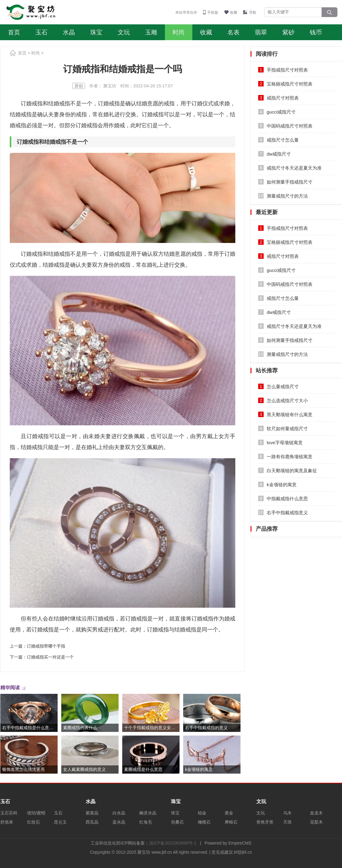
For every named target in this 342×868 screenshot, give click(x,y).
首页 (14, 32)
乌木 (287, 813)
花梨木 (316, 822)
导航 (253, 12)
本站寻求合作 (186, 12)
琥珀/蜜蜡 (36, 813)
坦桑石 (177, 822)
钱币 (316, 32)
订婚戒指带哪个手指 (46, 646)
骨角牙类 (265, 822)
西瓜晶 (92, 822)
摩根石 (231, 822)
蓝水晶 (119, 822)
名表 (233, 32)
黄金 (229, 813)
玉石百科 (9, 813)
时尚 (179, 32)
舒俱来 (7, 822)
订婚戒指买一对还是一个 (50, 657)
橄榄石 (204, 822)
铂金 (202, 813)
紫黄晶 (92, 813)
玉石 (41, 32)
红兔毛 (146, 822)
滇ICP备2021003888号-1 (173, 843)
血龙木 (316, 813)
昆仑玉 (60, 822)
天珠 (287, 822)
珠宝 (96, 32)
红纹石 (34, 822)
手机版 (213, 12)
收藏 (233, 12)
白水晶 (119, 813)
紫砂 (288, 32)
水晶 (69, 32)
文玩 (124, 32)
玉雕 (151, 32)
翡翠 (261, 32)
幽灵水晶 (148, 813)
